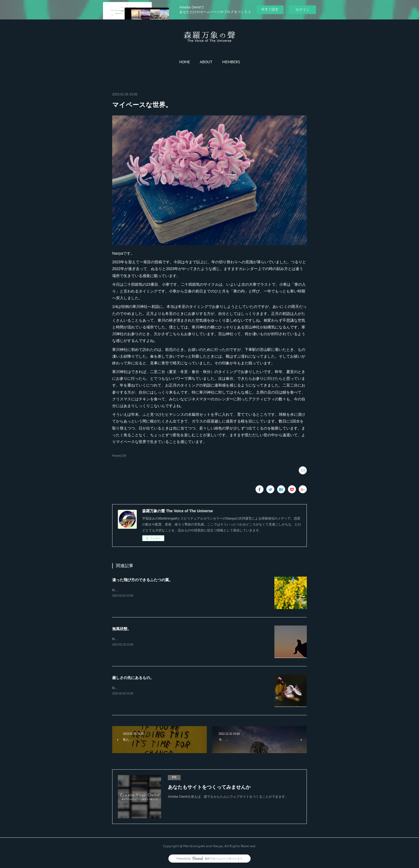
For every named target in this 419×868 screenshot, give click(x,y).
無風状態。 (122, 629)
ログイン (302, 10)
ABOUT (206, 62)
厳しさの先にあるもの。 (133, 678)
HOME (185, 62)
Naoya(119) (119, 456)
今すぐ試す (270, 9)
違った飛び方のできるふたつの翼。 (142, 580)
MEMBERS (231, 62)
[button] (185, 62)
